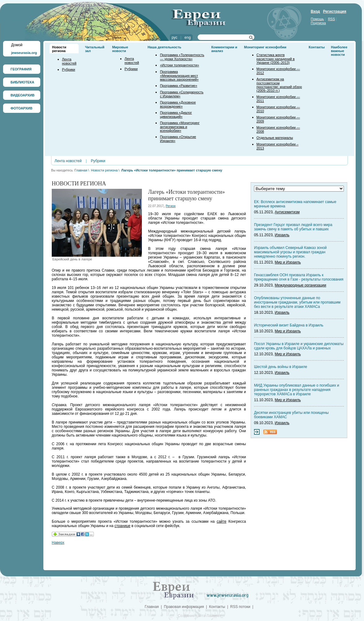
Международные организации (300, 285)
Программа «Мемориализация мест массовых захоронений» (179, 75)
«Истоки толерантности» (179, 65)
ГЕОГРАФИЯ (21, 69)
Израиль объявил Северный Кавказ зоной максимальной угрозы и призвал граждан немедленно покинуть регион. (290, 252)
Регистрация (335, 11)
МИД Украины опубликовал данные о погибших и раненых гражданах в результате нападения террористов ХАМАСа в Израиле (297, 390)
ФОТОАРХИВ (22, 108)
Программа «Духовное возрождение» (178, 104)
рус (174, 38)
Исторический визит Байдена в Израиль (289, 325)
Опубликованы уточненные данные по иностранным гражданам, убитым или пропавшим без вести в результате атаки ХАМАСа (297, 302)
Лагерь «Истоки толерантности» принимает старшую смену (172, 170)
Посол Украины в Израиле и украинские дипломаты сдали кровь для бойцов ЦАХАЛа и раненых (299, 346)
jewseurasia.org (24, 53)
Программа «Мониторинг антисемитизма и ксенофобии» (180, 127)
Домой (17, 45)
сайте (221, 521)
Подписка (318, 23)
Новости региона (59, 49)
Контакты (317, 47)
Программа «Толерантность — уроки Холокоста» (182, 57)
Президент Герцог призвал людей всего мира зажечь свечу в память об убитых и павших (293, 227)
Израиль (282, 235)
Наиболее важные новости (339, 51)
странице (122, 526)
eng (188, 38)
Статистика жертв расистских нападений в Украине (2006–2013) (276, 59)
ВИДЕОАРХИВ (22, 95)
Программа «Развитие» (178, 86)
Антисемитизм (287, 212)
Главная (81, 170)
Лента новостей (69, 61)
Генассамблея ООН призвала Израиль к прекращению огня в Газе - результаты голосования (299, 277)
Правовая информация (184, 607)
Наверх (58, 543)
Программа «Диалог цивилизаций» (176, 115)
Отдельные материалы (275, 138)
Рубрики (68, 69)
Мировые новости (120, 49)
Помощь (317, 19)
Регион (171, 206)
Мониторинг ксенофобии (265, 47)
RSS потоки (240, 607)
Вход (315, 11)
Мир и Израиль (288, 262)
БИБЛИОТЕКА (22, 82)
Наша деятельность (164, 47)
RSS (332, 19)
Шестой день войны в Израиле (281, 367)
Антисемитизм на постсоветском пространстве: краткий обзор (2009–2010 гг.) (279, 85)
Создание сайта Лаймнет (200, 616)
